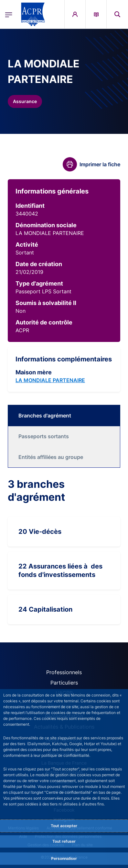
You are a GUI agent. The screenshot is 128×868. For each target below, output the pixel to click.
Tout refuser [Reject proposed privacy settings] (64, 841)
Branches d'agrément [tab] (45, 416)
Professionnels (64, 672)
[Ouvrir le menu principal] (9, 14)
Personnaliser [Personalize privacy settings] (64, 858)
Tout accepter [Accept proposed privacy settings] (64, 826)
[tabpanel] (64, 551)
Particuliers (64, 683)
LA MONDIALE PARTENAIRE (50, 380)
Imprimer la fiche (100, 164)
